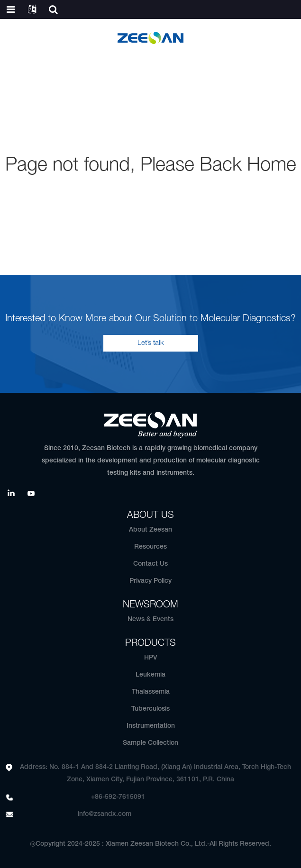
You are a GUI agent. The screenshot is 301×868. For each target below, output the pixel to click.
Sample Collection (150, 743)
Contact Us (150, 564)
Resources (150, 547)
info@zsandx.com (105, 814)
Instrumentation (151, 726)
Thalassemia (151, 692)
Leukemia (150, 675)
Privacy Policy (150, 581)
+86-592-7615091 (118, 797)
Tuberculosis (150, 709)
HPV (151, 658)
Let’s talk (151, 343)
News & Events (150, 619)
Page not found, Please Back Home (151, 166)
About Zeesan (150, 530)
